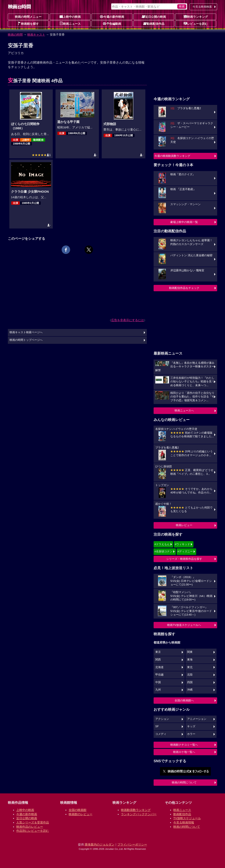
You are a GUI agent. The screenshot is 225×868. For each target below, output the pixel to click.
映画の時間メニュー (28, 17)
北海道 (159, 667)
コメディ (161, 734)
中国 (158, 682)
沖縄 (190, 690)
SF (157, 726)
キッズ (191, 726)
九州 (158, 690)
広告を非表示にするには (128, 320)
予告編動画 (112, 24)
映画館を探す (28, 24)
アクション (162, 719)
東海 (190, 660)
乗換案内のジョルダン (100, 844)
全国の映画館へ (184, 700)
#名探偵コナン (163, 551)
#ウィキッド (182, 544)
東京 (158, 652)
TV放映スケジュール (187, 818)
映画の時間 (15, 35)
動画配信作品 (154, 24)
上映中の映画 (70, 17)
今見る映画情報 (184, 822)
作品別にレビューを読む (33, 831)
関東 (190, 652)
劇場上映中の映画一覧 (184, 222)
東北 (190, 667)
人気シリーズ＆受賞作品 (33, 822)
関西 (158, 660)
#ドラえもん (162, 544)
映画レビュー (184, 525)
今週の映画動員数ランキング (172, 156)
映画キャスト (36, 35)
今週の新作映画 (112, 17)
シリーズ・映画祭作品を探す (184, 559)
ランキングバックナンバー (139, 814)
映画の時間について (184, 782)
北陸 (190, 675)
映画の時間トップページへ (26, 340)
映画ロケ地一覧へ (184, 752)
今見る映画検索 (202, 7)
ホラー (191, 734)
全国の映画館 (78, 810)
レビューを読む (196, 24)
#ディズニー (185, 551)
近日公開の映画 (154, 17)
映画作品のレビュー (30, 827)
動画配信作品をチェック (184, 288)
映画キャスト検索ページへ (26, 332)
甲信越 (159, 675)
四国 (190, 682)
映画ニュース (70, 24)
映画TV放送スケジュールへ (184, 625)
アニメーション (197, 719)
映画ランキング (196, 17)
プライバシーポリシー (132, 844)
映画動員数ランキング (136, 810)
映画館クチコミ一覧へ (184, 745)
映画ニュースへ (184, 410)
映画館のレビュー (81, 814)
